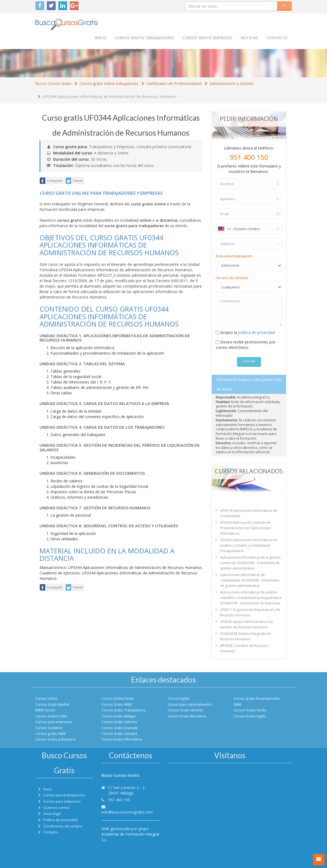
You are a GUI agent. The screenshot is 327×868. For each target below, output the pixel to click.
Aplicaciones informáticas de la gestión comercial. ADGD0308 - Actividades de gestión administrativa (250, 563)
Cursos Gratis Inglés (250, 716)
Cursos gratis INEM (50, 733)
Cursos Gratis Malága (118, 716)
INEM (238, 704)
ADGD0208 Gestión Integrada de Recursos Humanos (245, 636)
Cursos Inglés (179, 698)
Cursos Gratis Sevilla (250, 710)
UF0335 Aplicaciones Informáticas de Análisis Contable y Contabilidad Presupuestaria (249, 545)
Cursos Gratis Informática (122, 739)
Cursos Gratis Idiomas (185, 710)
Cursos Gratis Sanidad (119, 733)
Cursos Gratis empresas (207, 38)
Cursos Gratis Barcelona (187, 716)
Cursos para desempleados (190, 704)
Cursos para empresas (54, 722)
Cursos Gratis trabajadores (144, 38)
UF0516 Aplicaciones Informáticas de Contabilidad (249, 513)
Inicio (100, 38)
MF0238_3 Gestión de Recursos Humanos (244, 648)
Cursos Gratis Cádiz (51, 716)
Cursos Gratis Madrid (52, 704)
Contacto (277, 38)
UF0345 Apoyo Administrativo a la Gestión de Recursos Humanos (246, 624)
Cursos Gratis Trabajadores (124, 710)
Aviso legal (52, 814)
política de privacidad (256, 332)
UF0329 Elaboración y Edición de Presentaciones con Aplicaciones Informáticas (245, 528)
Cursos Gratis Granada (120, 728)
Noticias (249, 38)
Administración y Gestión (232, 83)
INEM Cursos (45, 710)
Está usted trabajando (234, 256)
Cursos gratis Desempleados (257, 698)
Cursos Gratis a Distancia (55, 739)
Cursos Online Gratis (118, 698)
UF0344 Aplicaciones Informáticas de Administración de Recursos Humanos (109, 97)
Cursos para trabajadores (64, 795)
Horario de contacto (232, 278)
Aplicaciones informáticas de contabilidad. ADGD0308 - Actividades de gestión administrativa (250, 580)
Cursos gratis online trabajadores (109, 83)
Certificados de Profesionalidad (174, 83)
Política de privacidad (60, 820)
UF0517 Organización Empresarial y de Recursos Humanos (250, 612)
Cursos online (46, 698)
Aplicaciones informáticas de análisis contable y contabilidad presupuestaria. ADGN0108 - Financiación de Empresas (251, 598)
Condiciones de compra (63, 826)
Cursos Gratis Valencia (119, 722)
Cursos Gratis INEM (117, 704)
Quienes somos (56, 808)
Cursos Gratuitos (49, 728)
